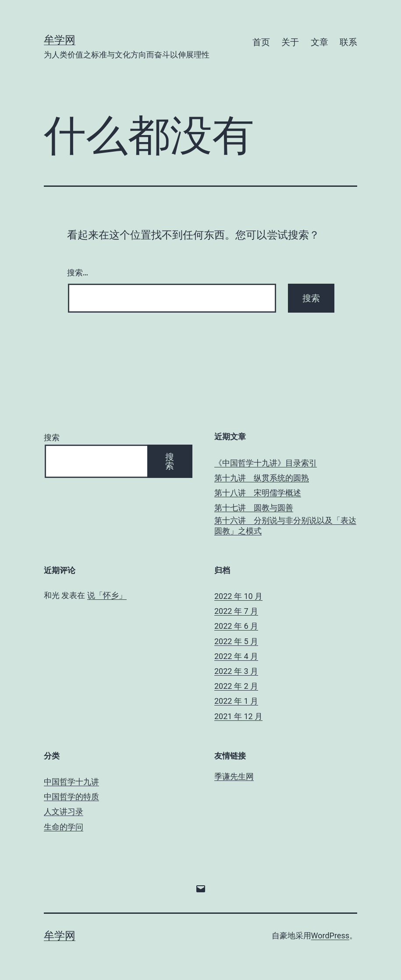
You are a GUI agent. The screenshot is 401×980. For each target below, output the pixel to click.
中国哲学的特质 (71, 796)
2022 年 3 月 (236, 671)
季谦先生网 (234, 776)
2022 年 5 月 (236, 641)
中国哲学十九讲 (71, 782)
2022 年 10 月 (238, 596)
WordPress (330, 935)
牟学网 (60, 40)
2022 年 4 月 (236, 656)
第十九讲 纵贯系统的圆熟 (262, 478)
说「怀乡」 (107, 595)
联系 (348, 42)
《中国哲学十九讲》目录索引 (266, 463)
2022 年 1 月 (236, 701)
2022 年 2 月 (236, 686)
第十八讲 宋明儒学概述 (258, 493)
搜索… (78, 273)
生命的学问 (64, 827)
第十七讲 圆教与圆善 (254, 508)
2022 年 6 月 (236, 626)
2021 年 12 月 (238, 716)
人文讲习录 (64, 811)
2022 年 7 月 (236, 611)
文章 (319, 42)
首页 (261, 42)
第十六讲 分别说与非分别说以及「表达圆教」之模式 (285, 525)
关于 (290, 42)
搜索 (52, 437)
